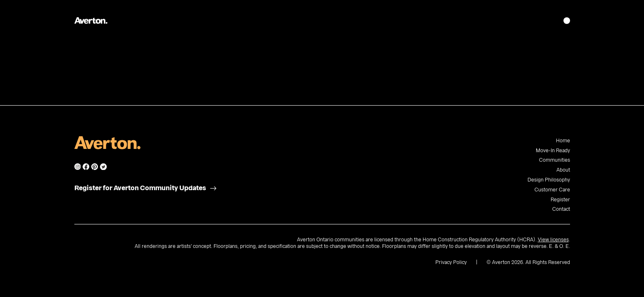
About (563, 170)
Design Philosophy (549, 180)
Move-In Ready (553, 151)
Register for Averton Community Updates (140, 188)
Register (560, 200)
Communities (555, 160)
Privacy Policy (451, 262)
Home (563, 141)
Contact (561, 209)
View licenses (553, 240)
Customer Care (552, 190)
